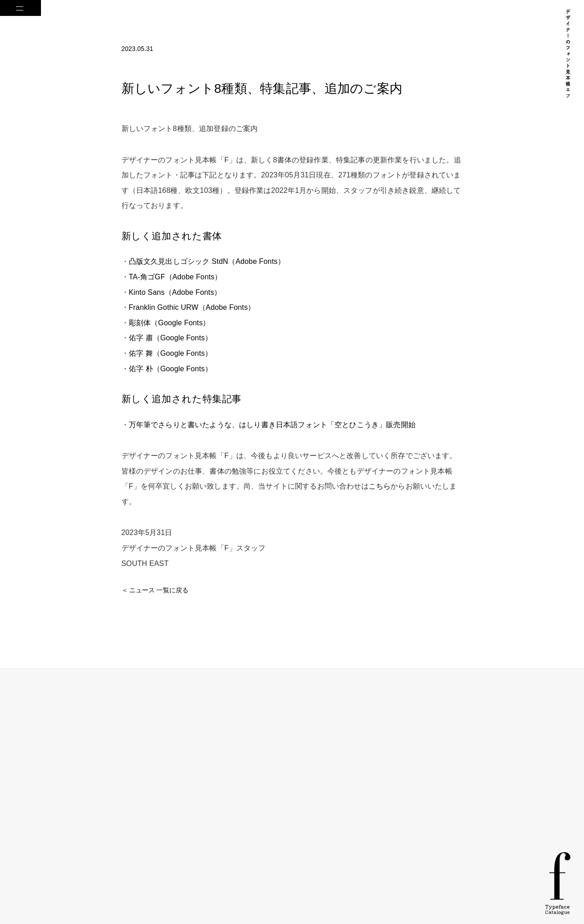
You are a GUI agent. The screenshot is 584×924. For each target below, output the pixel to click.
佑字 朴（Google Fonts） (170, 369)
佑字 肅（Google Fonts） (170, 338)
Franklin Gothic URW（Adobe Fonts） (192, 307)
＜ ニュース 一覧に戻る (155, 590)
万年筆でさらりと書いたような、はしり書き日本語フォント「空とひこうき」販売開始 (272, 425)
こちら (380, 486)
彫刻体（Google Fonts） (170, 323)
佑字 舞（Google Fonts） (170, 353)
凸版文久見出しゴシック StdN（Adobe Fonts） (207, 261)
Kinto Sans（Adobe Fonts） (175, 292)
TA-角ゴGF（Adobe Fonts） (175, 277)
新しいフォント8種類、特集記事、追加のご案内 (262, 88)
